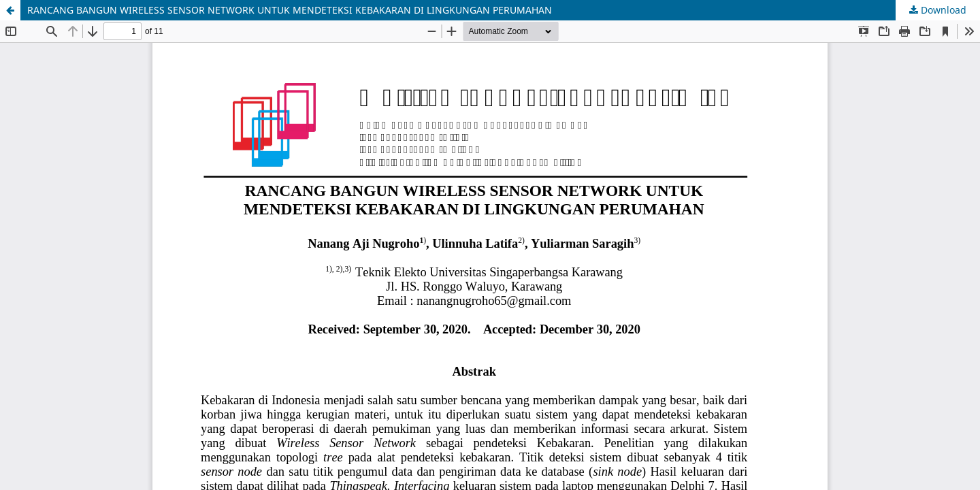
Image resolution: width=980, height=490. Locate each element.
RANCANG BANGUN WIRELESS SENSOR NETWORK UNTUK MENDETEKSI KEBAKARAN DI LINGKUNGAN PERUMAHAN (290, 10)
